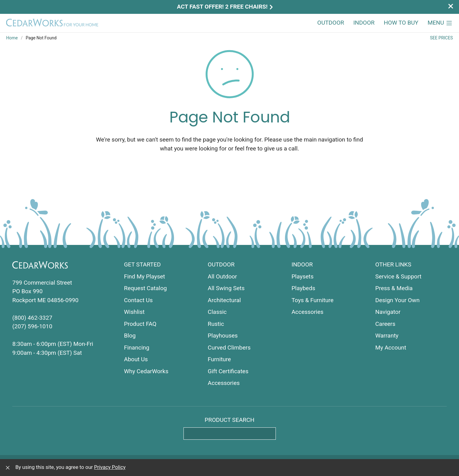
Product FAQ (140, 324)
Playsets (303, 276)
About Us (136, 359)
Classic (217, 312)
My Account (391, 348)
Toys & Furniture (313, 300)
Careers (385, 324)
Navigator (388, 312)
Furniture (219, 359)
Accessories (224, 383)
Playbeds (303, 288)
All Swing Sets (226, 288)
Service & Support (398, 276)
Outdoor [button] (331, 23)
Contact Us (138, 300)
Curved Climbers (229, 348)
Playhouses (223, 336)
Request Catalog (145, 288)
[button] (440, 23)
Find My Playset (145, 276)
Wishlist (134, 312)
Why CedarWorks (146, 371)
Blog (130, 336)
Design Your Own (397, 300)
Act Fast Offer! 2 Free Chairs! (226, 7)
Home (12, 38)
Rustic (216, 324)
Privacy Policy (110, 467)
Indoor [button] (364, 23)
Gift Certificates (228, 371)
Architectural (224, 300)
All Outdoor (222, 276)
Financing (137, 348)
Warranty (387, 336)
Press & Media (394, 288)
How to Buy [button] (401, 23)
